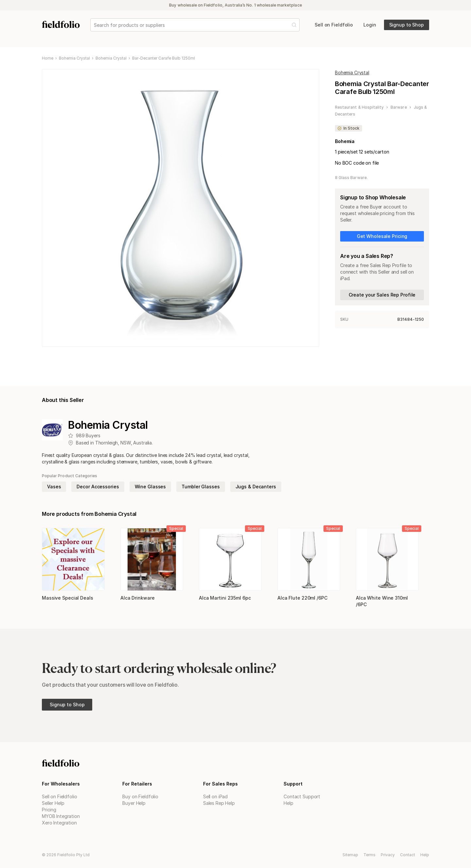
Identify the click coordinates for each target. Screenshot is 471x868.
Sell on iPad (215, 796)
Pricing (49, 810)
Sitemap (350, 855)
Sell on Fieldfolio (59, 796)
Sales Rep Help (219, 803)
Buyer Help (134, 803)
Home (48, 58)
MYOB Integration (61, 816)
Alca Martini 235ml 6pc (225, 598)
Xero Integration (59, 823)
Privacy (388, 855)
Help (288, 803)
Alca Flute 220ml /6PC (302, 598)
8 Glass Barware (351, 178)
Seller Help (53, 803)
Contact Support (302, 796)
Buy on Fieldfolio (140, 796)
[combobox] (95, 25)
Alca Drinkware (137, 598)
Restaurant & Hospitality (359, 107)
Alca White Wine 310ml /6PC (382, 601)
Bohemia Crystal (74, 58)
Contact (408, 855)
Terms (369, 855)
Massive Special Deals (68, 598)
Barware (399, 107)
